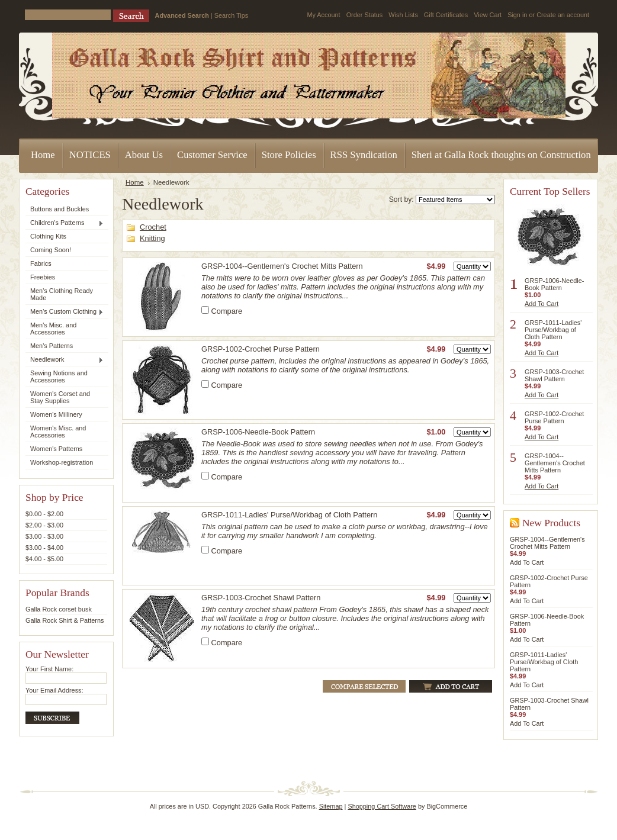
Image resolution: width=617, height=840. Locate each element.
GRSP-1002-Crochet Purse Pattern (261, 349)
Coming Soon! (51, 250)
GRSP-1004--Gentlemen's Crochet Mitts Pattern (282, 266)
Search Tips (231, 15)
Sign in (517, 15)
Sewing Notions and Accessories (59, 376)
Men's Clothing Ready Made (62, 294)
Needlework (65, 360)
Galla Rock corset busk (59, 609)
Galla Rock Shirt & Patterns (65, 620)
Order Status (365, 15)
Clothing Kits (48, 236)
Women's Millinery (56, 414)
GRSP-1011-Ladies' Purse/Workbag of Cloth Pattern (289, 515)
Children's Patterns (65, 223)
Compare (227, 311)
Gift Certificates (446, 15)
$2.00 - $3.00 (44, 525)
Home (135, 182)
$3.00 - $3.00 (44, 536)
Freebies (43, 277)
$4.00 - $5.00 (44, 559)
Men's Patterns (52, 346)
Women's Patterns (56, 449)
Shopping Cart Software (382, 806)
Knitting (152, 238)
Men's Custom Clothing (65, 312)
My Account (323, 15)
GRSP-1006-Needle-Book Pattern (258, 432)
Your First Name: (49, 669)
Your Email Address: (54, 690)
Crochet (153, 227)
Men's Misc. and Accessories (53, 329)
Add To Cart (542, 304)
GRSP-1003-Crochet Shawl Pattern (261, 598)
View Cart (488, 15)
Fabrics (41, 263)
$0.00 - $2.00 (44, 514)
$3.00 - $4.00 (44, 548)
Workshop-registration (62, 462)
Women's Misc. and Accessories (58, 432)
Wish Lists (403, 15)
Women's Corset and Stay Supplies (60, 397)
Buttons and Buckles (60, 209)
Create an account (563, 15)
